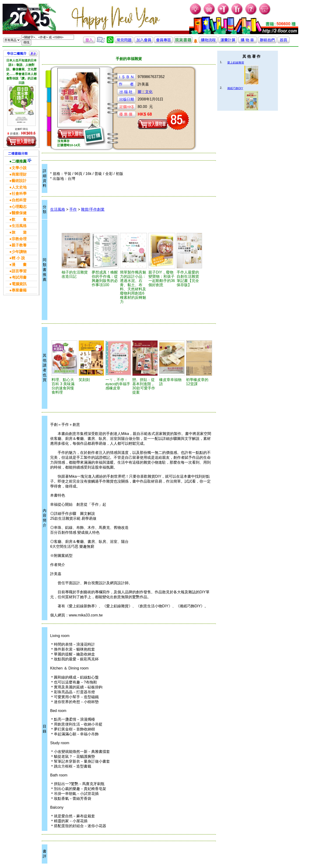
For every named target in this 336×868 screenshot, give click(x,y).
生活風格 (58, 209)
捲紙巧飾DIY (235, 88)
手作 (73, 209)
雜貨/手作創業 (93, 209)
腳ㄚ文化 (145, 92)
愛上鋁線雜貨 (236, 63)
